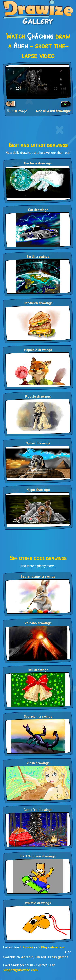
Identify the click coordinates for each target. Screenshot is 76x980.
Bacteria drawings (38, 163)
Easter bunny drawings (38, 577)
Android (27, 957)
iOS (37, 957)
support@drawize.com (20, 970)
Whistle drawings (38, 903)
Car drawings (38, 210)
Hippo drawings (38, 490)
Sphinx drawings (38, 443)
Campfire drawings (38, 810)
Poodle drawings (38, 396)
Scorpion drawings (38, 716)
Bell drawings (38, 670)
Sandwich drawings (38, 303)
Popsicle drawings (38, 350)
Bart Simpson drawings (38, 856)
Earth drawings (38, 257)
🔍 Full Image (17, 111)
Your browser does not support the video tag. (38, 81)
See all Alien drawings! (53, 111)
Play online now (53, 947)
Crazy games (58, 957)
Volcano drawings (38, 623)
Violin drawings (38, 763)
